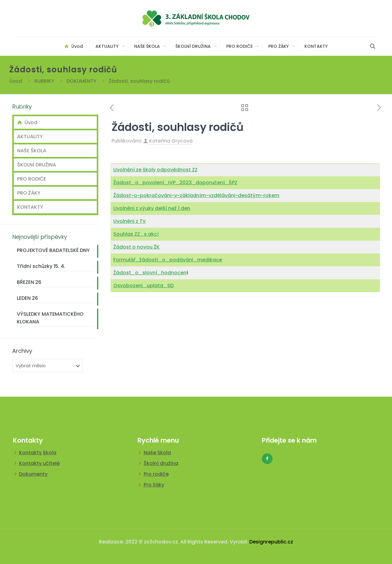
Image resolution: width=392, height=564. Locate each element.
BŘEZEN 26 (29, 282)
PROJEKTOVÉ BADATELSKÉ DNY (53, 250)
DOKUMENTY (81, 81)
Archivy (22, 351)
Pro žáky (154, 485)
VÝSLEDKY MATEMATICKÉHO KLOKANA (50, 318)
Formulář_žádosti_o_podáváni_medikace (168, 260)
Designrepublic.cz (271, 542)
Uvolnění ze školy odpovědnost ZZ (155, 170)
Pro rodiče (156, 474)
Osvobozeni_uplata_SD (143, 286)
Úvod (16, 81)
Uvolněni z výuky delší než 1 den (152, 208)
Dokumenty (33, 474)
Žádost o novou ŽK (136, 247)
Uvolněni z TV (130, 221)
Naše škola (157, 453)
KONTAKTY (30, 207)
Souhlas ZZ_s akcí (136, 234)
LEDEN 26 (27, 298)
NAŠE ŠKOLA (32, 151)
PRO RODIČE (32, 179)
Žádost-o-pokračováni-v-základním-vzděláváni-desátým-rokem (196, 195)
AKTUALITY (30, 137)
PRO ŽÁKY (29, 193)
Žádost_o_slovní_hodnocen (150, 273)
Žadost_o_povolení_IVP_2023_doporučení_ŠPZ (175, 183)
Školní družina (161, 463)
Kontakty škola (38, 453)
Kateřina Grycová (171, 141)
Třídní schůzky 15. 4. (41, 266)
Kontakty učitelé (39, 463)
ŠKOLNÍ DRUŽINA (37, 165)
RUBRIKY (44, 81)
